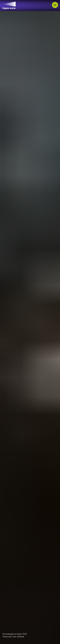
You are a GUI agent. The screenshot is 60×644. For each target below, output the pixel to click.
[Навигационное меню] (55, 5)
